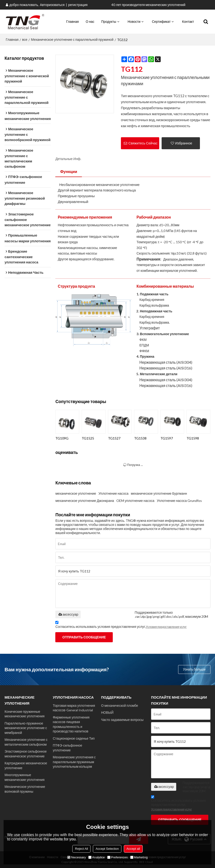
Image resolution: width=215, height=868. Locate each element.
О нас (90, 21)
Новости (134, 21)
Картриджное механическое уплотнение (26, 765)
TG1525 (88, 438)
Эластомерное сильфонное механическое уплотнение (26, 754)
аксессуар (68, 614)
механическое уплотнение (76, 493)
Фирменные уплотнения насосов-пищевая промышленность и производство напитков (71, 724)
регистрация (78, 5)
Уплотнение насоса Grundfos (179, 501)
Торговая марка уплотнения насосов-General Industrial (74, 708)
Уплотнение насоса (113, 493)
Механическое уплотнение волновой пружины (25, 789)
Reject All (81, 849)
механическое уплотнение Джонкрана (85, 501)
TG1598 (193, 438)
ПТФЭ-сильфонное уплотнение (68, 748)
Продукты (109, 21)
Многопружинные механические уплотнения (25, 777)
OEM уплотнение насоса (135, 501)
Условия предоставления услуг (166, 627)
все (25, 39)
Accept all (133, 849)
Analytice (97, 857)
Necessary (76, 857)
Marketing (139, 857)
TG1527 (114, 438)
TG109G (62, 438)
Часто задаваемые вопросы (122, 720)
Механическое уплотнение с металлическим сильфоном (26, 742)
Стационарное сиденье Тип (74, 738)
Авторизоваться (52, 5)
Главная (73, 21)
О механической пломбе (120, 705)
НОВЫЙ (107, 712)
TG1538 (140, 438)
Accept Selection (107, 849)
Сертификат (161, 21)
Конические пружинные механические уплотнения (25, 714)
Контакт (188, 21)
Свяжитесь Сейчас (143, 143)
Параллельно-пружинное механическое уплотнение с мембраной (26, 728)
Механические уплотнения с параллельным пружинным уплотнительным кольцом (74, 762)
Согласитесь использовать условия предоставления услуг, (121, 625)
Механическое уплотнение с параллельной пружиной (72, 39)
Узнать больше (194, 669)
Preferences (118, 857)
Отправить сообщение (84, 637)
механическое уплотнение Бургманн (159, 493)
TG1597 (167, 438)
